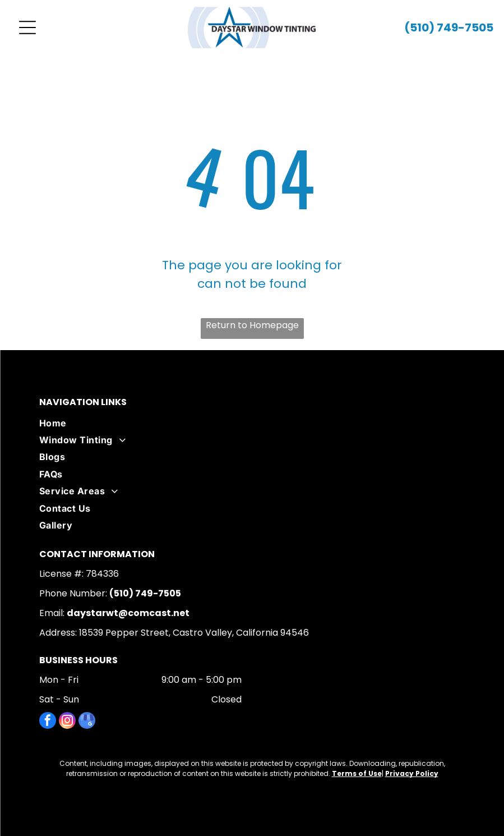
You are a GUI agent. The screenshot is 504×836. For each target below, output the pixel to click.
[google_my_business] (87, 722)
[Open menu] (27, 27)
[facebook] (48, 722)
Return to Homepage (252, 325)
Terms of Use (357, 773)
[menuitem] (252, 423)
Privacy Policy (412, 773)
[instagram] (67, 722)
